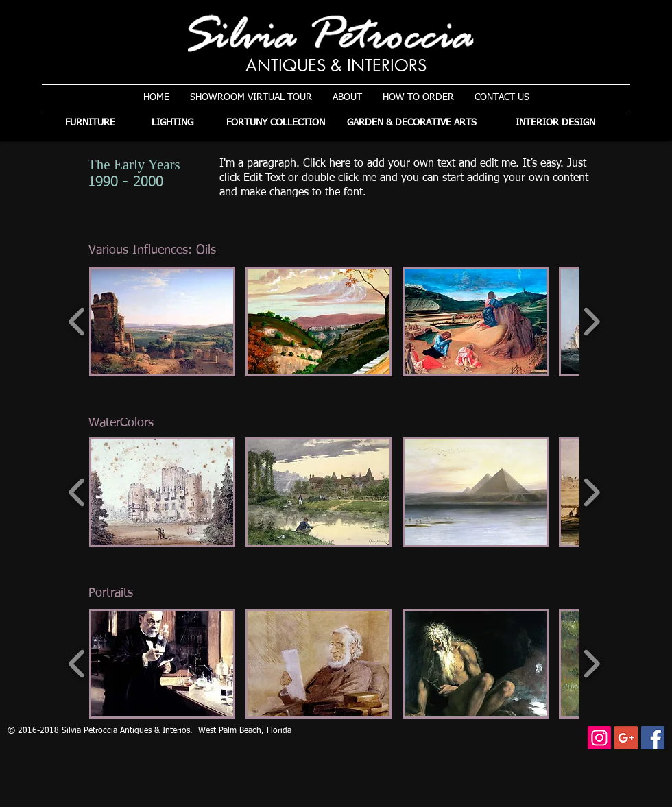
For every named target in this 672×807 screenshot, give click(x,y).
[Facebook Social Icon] (653, 738)
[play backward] (77, 322)
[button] (162, 322)
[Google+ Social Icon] (626, 738)
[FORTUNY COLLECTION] (275, 123)
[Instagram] (599, 738)
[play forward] (591, 322)
